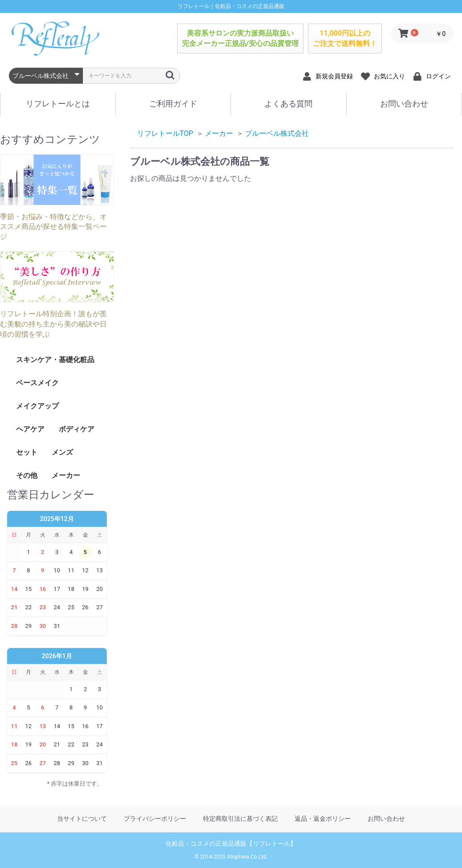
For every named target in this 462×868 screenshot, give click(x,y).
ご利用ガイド (173, 104)
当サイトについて (82, 819)
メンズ (62, 452)
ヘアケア (30, 429)
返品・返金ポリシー (323, 819)
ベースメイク (37, 383)
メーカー (66, 475)
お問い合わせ (404, 104)
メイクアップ (37, 406)
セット (27, 452)
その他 (27, 475)
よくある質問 (288, 104)
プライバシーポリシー (155, 819)
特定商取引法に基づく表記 (240, 819)
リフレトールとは (58, 104)
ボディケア (77, 429)
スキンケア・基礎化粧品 (55, 360)
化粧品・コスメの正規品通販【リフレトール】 (231, 844)
